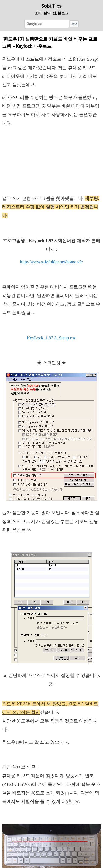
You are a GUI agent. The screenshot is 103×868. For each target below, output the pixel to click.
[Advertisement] (51, 162)
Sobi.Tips (51, 6)
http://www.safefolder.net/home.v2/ (51, 262)
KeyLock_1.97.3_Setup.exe (51, 338)
